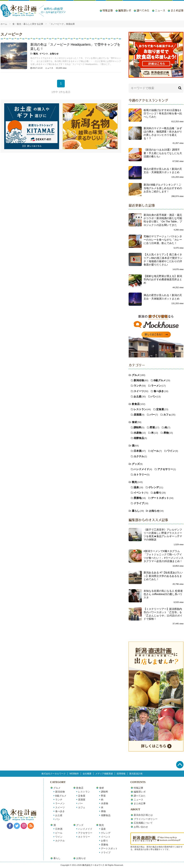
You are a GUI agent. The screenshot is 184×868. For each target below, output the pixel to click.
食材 (134, 422)
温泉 (136, 487)
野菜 (152, 427)
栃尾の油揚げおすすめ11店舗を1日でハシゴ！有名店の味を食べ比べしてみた (163, 113)
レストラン (140, 409)
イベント (44, 54)
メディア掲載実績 (104, 774)
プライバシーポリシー (146, 819)
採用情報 (121, 774)
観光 (36, 54)
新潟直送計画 (136, 774)
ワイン (171, 451)
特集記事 (108, 10)
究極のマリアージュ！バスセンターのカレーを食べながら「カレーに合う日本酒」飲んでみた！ (163, 240)
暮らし (136, 511)
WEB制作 (74, 774)
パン (154, 396)
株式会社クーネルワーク (54, 774)
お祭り (157, 493)
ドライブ (139, 503)
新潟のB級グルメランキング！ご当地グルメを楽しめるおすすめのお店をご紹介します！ (163, 188)
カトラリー (140, 474)
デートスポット (160, 498)
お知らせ (54, 54)
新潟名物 (139, 380)
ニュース (160, 10)
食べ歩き (159, 391)
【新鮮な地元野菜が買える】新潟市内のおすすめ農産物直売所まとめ (163, 279)
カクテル (139, 456)
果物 (166, 433)
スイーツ (139, 391)
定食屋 (160, 409)
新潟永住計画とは (143, 815)
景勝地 (138, 498)
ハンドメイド (141, 469)
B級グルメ (160, 380)
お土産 (138, 396)
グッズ (136, 464)
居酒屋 (138, 415)
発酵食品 (139, 438)
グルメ (136, 375)
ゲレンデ (154, 487)
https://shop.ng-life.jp (167, 837)
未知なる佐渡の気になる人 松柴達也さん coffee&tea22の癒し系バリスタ (163, 594)
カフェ (167, 415)
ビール (155, 451)
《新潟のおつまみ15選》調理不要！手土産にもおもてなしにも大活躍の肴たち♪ (163, 153)
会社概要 (87, 774)
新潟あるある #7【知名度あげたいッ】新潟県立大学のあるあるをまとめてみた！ (163, 576)
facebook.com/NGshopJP (169, 840)
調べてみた (143, 10)
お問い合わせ (141, 827)
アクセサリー (165, 469)
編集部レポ (125, 10)
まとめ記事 (177, 10)
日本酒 (138, 451)
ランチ (138, 386)
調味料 (138, 427)
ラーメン (156, 386)
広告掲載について (143, 823)
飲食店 (136, 404)
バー (152, 415)
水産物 (138, 433)
